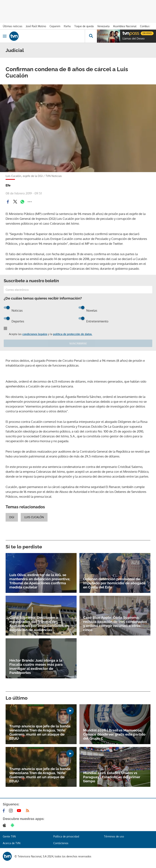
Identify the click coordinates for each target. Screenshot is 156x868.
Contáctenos (61, 843)
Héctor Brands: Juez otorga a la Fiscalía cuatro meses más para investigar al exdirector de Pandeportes (36, 666)
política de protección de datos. (73, 334)
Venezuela (103, 26)
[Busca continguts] (91, 36)
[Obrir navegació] (5, 36)
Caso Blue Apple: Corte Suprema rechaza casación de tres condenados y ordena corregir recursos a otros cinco (115, 624)
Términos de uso (114, 836)
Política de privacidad (66, 836)
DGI (12, 517)
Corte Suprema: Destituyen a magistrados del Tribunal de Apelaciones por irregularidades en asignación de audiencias (39, 624)
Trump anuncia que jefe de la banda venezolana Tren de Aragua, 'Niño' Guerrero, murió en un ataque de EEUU (40, 732)
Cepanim (55, 26)
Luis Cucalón (34, 517)
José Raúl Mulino (36, 26)
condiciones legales (35, 334)
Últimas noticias (13, 26)
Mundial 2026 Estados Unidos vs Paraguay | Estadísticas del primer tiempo (112, 777)
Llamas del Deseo (134, 39)
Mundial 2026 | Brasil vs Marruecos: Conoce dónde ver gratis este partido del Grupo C (114, 734)
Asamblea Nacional (125, 26)
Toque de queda (84, 26)
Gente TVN (9, 836)
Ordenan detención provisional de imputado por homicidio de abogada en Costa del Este (114, 583)
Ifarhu (67, 26)
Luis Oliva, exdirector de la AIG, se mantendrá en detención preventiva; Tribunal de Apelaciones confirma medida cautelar (40, 581)
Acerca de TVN (12, 843)
